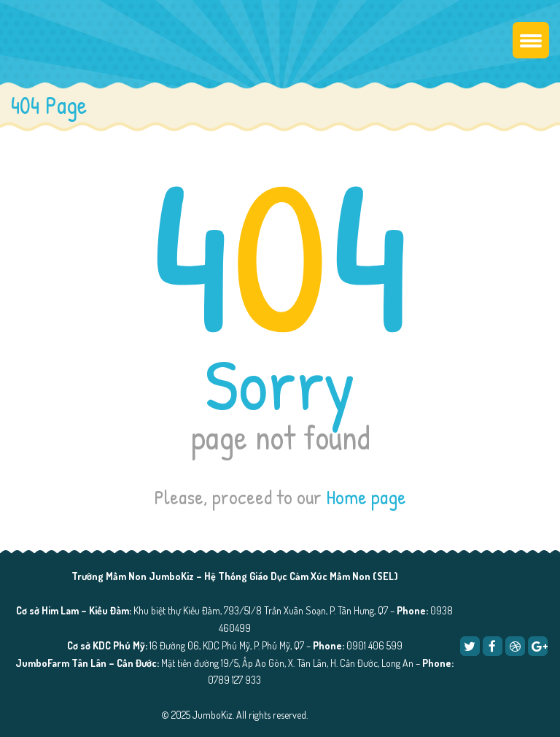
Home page (366, 497)
